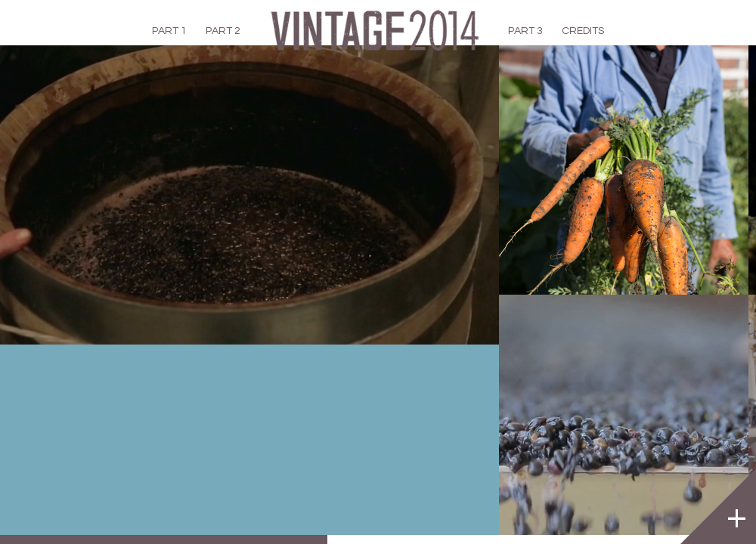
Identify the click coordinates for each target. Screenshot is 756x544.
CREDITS (583, 31)
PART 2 (223, 31)
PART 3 (525, 31)
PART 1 (169, 31)
